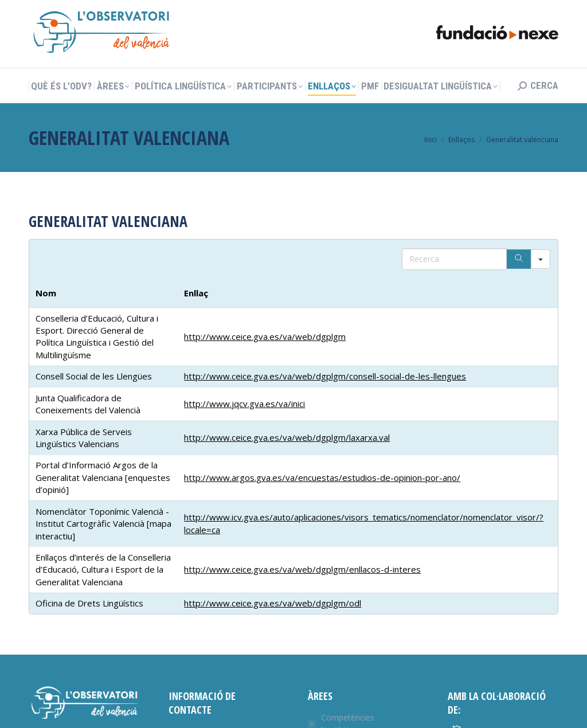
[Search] (519, 259)
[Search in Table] (454, 259)
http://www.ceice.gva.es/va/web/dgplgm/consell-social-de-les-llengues (325, 376)
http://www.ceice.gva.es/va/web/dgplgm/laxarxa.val (287, 437)
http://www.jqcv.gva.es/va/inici (244, 404)
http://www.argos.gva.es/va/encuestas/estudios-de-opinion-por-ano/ (322, 477)
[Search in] (541, 259)
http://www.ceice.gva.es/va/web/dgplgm (265, 336)
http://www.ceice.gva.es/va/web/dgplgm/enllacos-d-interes (302, 569)
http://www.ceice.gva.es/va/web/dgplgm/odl (273, 603)
